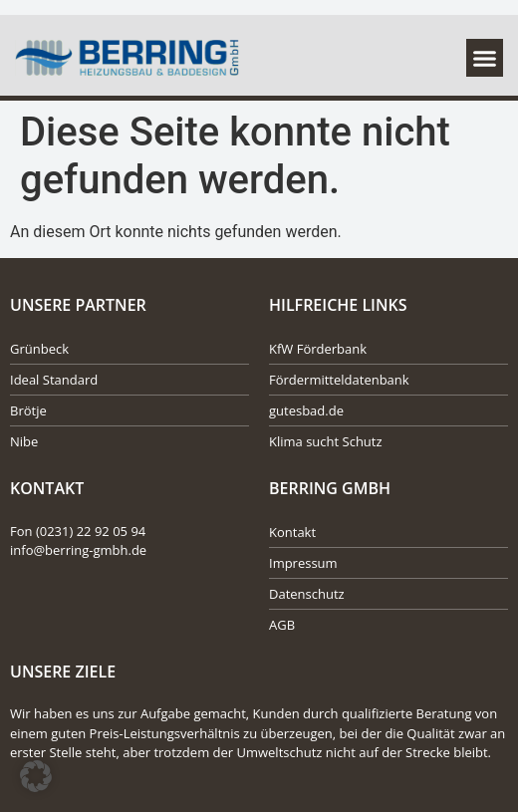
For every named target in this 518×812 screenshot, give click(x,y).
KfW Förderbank (318, 349)
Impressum (303, 563)
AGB (282, 625)
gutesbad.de (306, 410)
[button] (485, 58)
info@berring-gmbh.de (78, 550)
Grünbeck (39, 349)
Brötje (28, 410)
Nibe (24, 441)
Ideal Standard (54, 380)
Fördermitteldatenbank (339, 380)
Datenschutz (307, 594)
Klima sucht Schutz (326, 441)
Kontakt (292, 532)
